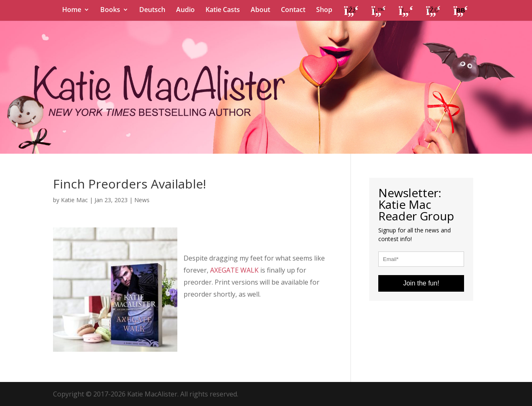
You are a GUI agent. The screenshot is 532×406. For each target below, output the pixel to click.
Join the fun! (421, 283)
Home (72, 10)
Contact (293, 10)
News (142, 200)
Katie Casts (223, 10)
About (260, 10)
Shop (324, 10)
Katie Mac (74, 200)
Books (110, 10)
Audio (185, 10)
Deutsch (152, 10)
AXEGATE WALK (234, 270)
